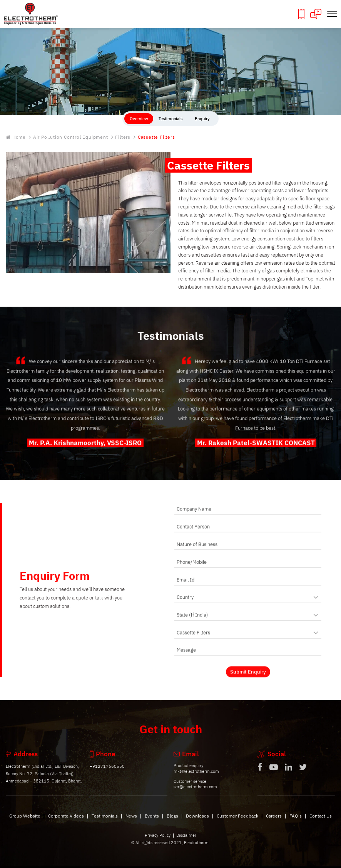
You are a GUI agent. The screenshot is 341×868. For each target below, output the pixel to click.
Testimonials (105, 822)
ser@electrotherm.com (195, 793)
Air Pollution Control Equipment (71, 137)
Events (152, 822)
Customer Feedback (237, 822)
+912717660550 (107, 773)
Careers (274, 822)
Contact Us (321, 822)
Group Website (25, 822)
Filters (123, 137)
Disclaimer (186, 841)
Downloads (197, 822)
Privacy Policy (158, 841)
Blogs (172, 822)
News (131, 822)
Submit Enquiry (248, 678)
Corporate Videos (66, 822)
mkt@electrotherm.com (196, 777)
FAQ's (296, 822)
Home (16, 137)
